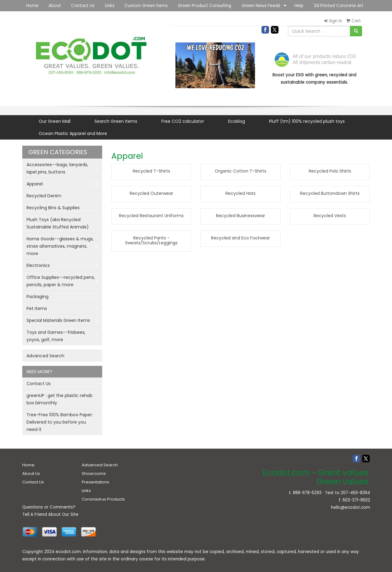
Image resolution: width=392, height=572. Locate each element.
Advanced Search (45, 356)
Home (32, 6)
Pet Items (37, 308)
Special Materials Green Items (58, 320)
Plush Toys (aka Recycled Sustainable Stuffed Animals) (58, 223)
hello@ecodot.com (351, 507)
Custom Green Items (146, 6)
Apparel (35, 184)
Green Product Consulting (205, 6)
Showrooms (94, 474)
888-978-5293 (307, 493)
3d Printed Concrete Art (339, 6)
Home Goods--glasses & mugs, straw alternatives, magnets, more (60, 246)
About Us (31, 474)
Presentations (95, 482)
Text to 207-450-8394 (347, 493)
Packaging (38, 297)
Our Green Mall (55, 121)
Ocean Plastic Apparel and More (73, 133)
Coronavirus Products (103, 499)
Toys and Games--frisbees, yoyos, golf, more (56, 336)
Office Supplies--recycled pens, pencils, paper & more (61, 281)
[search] (356, 31)
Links (110, 6)
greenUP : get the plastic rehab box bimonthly (59, 399)
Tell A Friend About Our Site (50, 514)
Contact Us (83, 6)
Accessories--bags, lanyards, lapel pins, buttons (57, 168)
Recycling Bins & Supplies (53, 208)
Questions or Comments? (49, 507)
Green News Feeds (261, 6)
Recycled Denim (44, 196)
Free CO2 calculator (183, 121)
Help (299, 6)
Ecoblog (237, 121)
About (55, 6)
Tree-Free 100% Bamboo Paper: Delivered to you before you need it (60, 422)
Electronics (38, 265)
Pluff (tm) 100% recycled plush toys (307, 121)
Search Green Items (116, 121)
